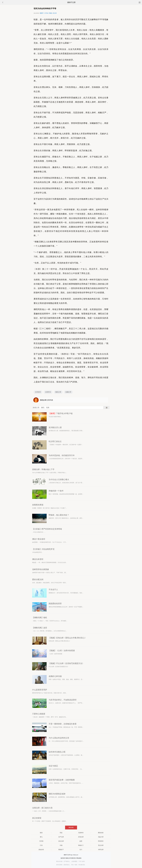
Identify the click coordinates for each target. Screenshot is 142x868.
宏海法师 (81, 837)
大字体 (46, 13)
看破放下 (61, 850)
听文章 (55, 13)
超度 (81, 841)
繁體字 (42, 13)
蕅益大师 (101, 837)
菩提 (61, 833)
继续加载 (71, 827)
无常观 (41, 841)
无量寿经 (81, 833)
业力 (81, 850)
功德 (61, 845)
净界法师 (101, 850)
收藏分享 (68, 392)
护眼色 (50, 13)
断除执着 (101, 833)
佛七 (41, 837)
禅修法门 (81, 845)
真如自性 (41, 850)
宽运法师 (101, 845)
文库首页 (38, 392)
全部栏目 (48, 392)
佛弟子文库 (71, 2)
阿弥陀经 (101, 841)
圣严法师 (61, 837)
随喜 (41, 833)
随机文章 (58, 392)
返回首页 (63, 858)
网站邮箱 (79, 858)
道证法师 (61, 841)
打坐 (41, 845)
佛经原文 (74, 858)
